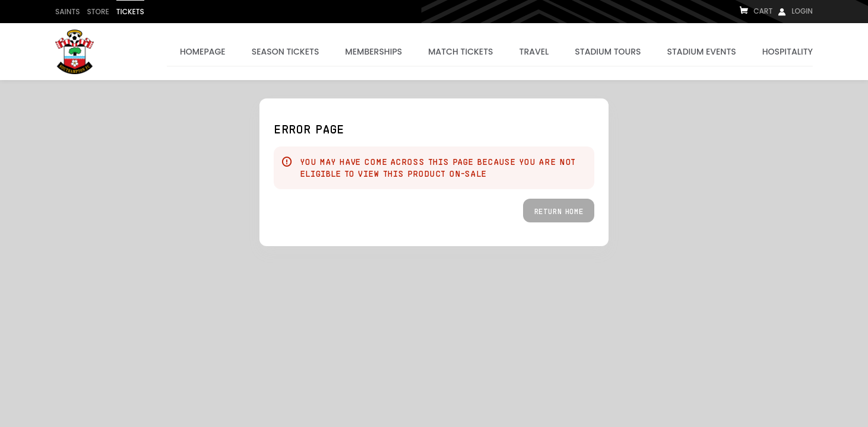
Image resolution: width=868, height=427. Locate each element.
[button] (559, 211)
